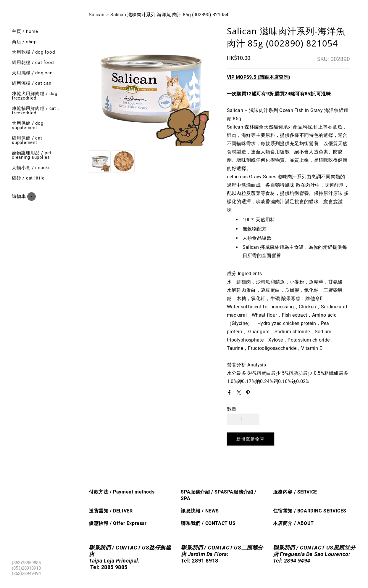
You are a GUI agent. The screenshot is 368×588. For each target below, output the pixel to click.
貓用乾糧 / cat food (33, 63)
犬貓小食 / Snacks (31, 168)
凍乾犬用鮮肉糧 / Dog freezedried (35, 96)
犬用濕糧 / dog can (32, 73)
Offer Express (129, 523)
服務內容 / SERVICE (295, 492)
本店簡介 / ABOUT (293, 523)
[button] (251, 439)
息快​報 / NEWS (202, 511)
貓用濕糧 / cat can (32, 83)
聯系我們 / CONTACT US (208, 523)
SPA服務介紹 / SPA (202, 492)
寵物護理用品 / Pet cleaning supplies (32, 155)
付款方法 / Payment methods (122, 492)
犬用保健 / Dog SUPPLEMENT (28, 125)
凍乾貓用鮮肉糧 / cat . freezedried (35, 111)
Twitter (240, 394)
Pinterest (249, 394)
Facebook (230, 394)
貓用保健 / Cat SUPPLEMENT (27, 140)
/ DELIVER (120, 511)
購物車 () (24, 197)
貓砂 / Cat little (28, 178)
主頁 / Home (25, 31)
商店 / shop (24, 42)
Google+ (259, 394)
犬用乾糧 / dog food (33, 52)
